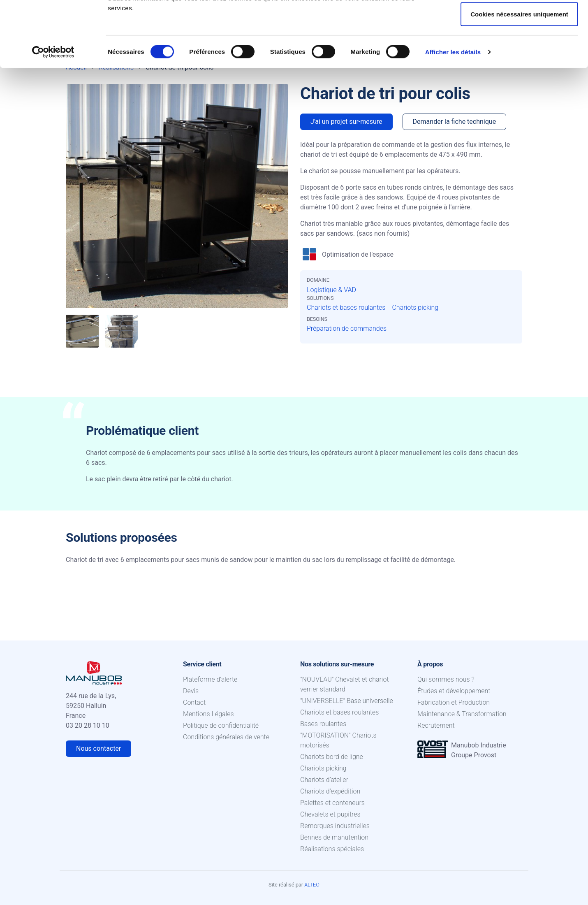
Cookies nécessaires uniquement (519, 75)
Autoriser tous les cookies (519, 22)
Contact (194, 702)
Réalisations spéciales (332, 849)
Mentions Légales (208, 714)
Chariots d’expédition (330, 791)
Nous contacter (98, 748)
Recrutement (436, 725)
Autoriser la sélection (520, 49)
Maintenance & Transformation (462, 714)
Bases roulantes (323, 724)
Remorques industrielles (335, 826)
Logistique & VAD (331, 290)
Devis (191, 691)
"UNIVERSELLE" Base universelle (347, 701)
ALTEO (312, 885)
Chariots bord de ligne (332, 757)
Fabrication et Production (454, 702)
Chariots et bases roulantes (346, 307)
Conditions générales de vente (226, 737)
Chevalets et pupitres (330, 814)
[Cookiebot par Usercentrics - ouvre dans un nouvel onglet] (53, 114)
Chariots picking (415, 307)
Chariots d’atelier (324, 780)
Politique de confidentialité (221, 725)
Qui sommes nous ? (446, 679)
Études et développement (454, 691)
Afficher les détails (453, 113)
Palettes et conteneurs (332, 803)
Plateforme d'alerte (210, 679)
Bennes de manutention (334, 837)
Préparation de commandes (347, 328)
